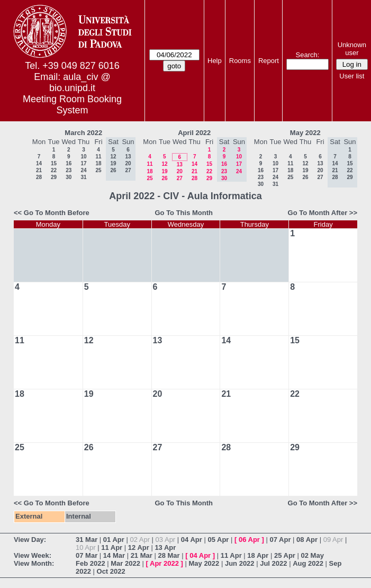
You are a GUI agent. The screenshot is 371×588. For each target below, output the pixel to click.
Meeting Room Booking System (72, 105)
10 (83, 157)
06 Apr (249, 540)
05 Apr (218, 540)
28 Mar (169, 555)
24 (83, 170)
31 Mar (87, 540)
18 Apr (258, 555)
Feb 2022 (91, 563)
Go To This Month (184, 213)
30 (69, 177)
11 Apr (112, 547)
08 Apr (307, 540)
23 (69, 170)
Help (215, 61)
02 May (313, 555)
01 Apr (114, 540)
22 (54, 170)
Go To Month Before (57, 213)
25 (98, 170)
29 (54, 177)
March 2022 (83, 133)
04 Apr (192, 540)
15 (54, 163)
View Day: (30, 540)
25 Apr (285, 555)
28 (39, 177)
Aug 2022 (308, 563)
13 (180, 164)
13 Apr (165, 547)
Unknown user (352, 49)
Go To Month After (318, 213)
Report (269, 61)
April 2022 (194, 133)
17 (83, 163)
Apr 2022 (164, 563)
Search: (308, 55)
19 (164, 171)
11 (98, 157)
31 (83, 177)
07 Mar (87, 555)
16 (69, 163)
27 (180, 178)
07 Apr (280, 540)
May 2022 (305, 133)
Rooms (240, 61)
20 (180, 171)
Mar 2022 (125, 563)
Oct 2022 (111, 571)
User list (352, 76)
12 (164, 164)
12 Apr (139, 547)
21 (39, 170)
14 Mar (114, 555)
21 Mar (142, 555)
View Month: (34, 563)
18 (98, 163)
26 (164, 178)
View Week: (33, 555)
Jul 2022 (273, 563)
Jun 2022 (240, 563)
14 (39, 163)
